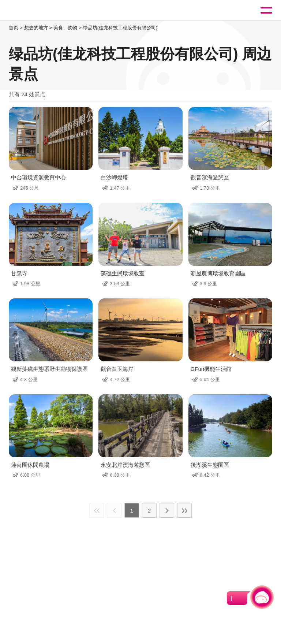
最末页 (184, 510)
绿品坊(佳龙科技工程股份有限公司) (120, 28)
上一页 (114, 510)
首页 (14, 28)
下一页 (167, 510)
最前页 (97, 510)
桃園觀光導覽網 (36, 10)
